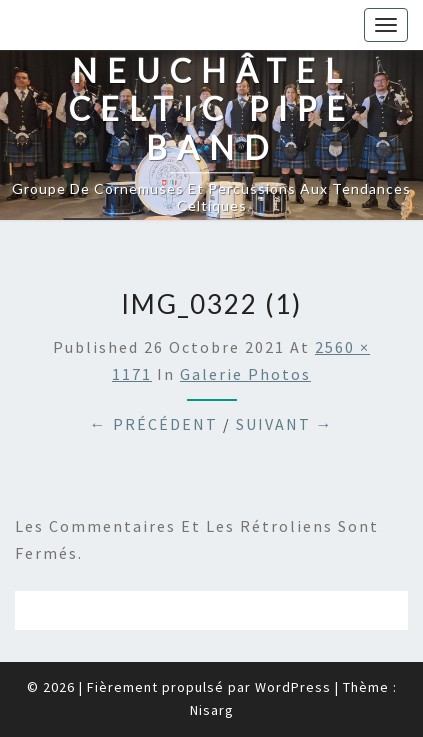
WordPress (293, 687)
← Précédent (154, 424)
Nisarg (212, 710)
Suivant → (285, 424)
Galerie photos (245, 374)
